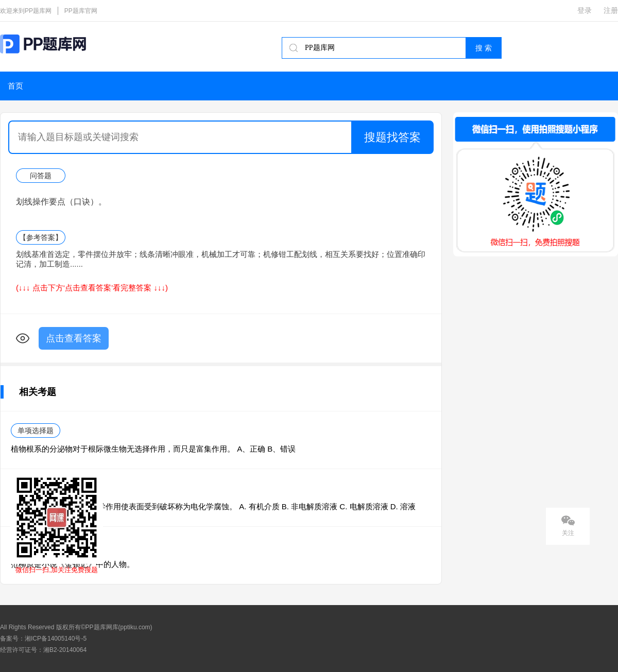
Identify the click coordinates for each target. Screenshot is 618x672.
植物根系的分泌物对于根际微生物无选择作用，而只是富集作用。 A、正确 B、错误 (153, 449)
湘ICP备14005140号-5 (56, 639)
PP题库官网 (81, 11)
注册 (611, 10)
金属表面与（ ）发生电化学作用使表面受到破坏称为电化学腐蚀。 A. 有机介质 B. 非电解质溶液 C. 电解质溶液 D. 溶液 (213, 506)
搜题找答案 (392, 137)
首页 (15, 86)
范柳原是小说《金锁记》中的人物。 (73, 564)
